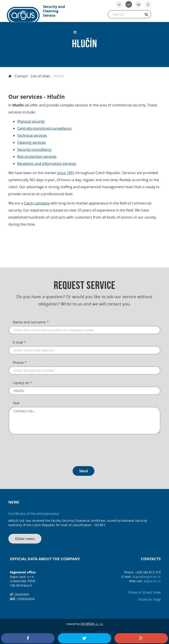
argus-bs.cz (152, 577)
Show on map (149, 596)
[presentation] (42, 445)
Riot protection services (37, 153)
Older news (25, 535)
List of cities (40, 72)
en (129, 4)
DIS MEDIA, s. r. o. (92, 620)
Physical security (31, 118)
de (139, 4)
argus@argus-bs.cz (147, 573)
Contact (21, 72)
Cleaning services (31, 139)
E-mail (18, 339)
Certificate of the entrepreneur (34, 510)
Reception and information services (47, 160)
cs (119, 4)
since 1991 (66, 169)
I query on (21, 379)
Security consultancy (34, 146)
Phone (18, 359)
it (148, 4)
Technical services (32, 132)
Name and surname (29, 318)
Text (16, 399)
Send (84, 467)
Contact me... (84, 417)
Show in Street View (144, 589)
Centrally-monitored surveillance (44, 125)
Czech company (37, 199)
